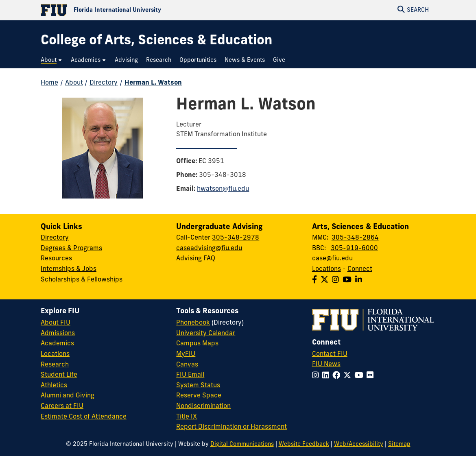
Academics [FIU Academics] (57, 344)
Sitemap (399, 444)
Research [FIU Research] (55, 365)
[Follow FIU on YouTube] (360, 376)
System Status (198, 386)
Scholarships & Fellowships (82, 280)
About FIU (56, 323)
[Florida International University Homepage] (139, 10)
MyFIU (186, 354)
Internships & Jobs (69, 269)
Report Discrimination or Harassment (231, 427)
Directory (104, 83)
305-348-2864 (355, 238)
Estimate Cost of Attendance (84, 417)
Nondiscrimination (203, 406)
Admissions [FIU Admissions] (58, 334)
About (74, 83)
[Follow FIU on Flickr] (372, 376)
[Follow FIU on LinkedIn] (327, 376)
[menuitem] (52, 60)
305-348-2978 (236, 238)
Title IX (187, 417)
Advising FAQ (196, 259)
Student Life (59, 375)
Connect (360, 269)
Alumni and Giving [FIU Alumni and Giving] (68, 396)
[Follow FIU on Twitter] (349, 376)
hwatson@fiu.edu (223, 189)
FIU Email (190, 375)
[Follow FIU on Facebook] (338, 376)
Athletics (54, 386)
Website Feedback (304, 444)
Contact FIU (330, 354)
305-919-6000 (354, 249)
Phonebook (193, 323)
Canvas (187, 365)
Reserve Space (199, 396)
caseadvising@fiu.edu (209, 249)
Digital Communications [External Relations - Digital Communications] (242, 444)
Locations (326, 269)
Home (49, 83)
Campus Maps (197, 344)
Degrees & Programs (71, 249)
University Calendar (206, 334)
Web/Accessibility (359, 444)
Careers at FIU (62, 406)
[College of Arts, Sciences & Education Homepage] (156, 41)
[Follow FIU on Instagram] (317, 376)
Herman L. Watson (153, 83)
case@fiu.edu (332, 259)
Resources (56, 259)
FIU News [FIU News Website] (326, 364)
